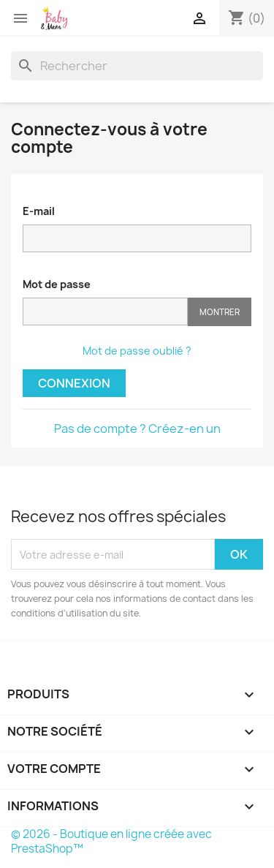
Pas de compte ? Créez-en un (137, 429)
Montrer (220, 312)
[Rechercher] (137, 66)
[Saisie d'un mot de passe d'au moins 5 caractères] (105, 312)
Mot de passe (57, 284)
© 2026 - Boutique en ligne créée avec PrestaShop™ (111, 841)
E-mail (39, 211)
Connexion (74, 383)
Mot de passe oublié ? (137, 351)
